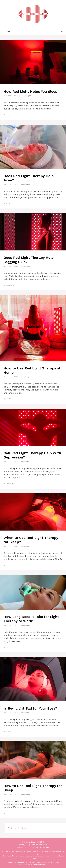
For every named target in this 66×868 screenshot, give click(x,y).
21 (19, 828)
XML (33, 847)
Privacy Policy (25, 845)
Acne (8, 203)
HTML (40, 847)
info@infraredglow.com (39, 865)
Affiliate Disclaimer (39, 845)
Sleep (8, 115)
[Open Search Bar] (62, 32)
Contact (20, 847)
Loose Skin (10, 285)
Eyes (8, 732)
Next (25, 828)
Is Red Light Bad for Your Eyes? (30, 708)
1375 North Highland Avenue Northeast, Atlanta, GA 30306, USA (36, 862)
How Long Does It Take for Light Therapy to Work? (31, 619)
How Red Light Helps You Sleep (31, 91)
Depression (10, 484)
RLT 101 (9, 399)
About (27, 847)
